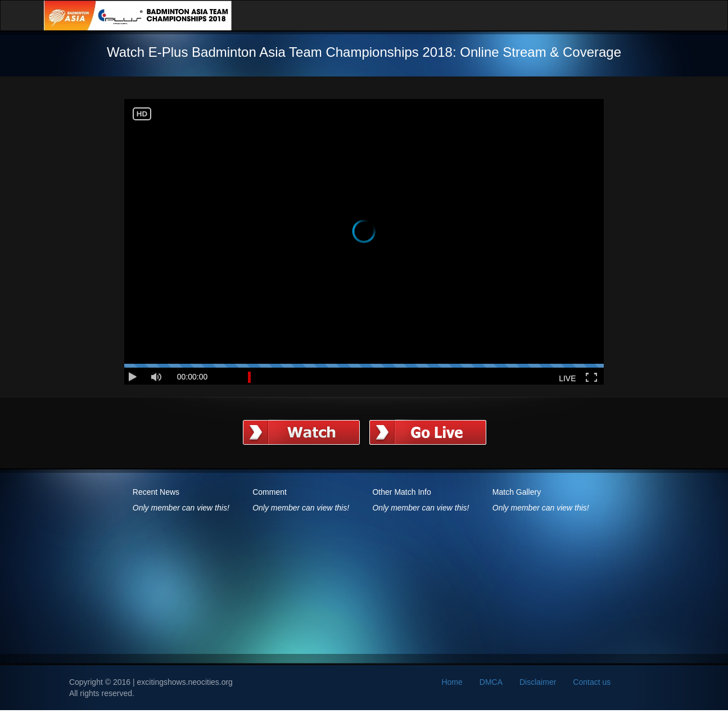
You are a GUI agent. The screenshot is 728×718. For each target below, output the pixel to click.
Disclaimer (538, 682)
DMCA (491, 682)
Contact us (592, 682)
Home (452, 682)
